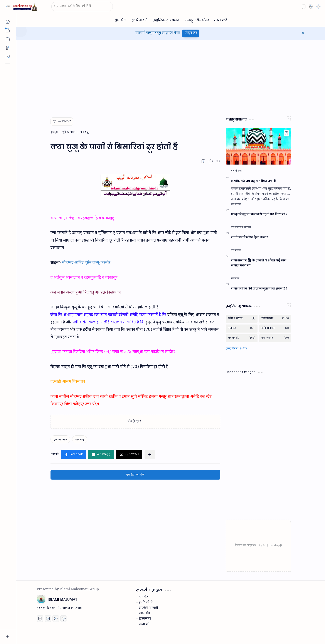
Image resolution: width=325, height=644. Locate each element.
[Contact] (8, 57)
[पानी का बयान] (275, 329)
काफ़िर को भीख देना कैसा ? (250, 237)
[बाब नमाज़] (236, 205)
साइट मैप (144, 614)
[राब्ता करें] (221, 20)
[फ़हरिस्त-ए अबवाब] (166, 20)
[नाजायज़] (235, 279)
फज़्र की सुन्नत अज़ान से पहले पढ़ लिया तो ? (259, 214)
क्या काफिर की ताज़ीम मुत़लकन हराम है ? (259, 289)
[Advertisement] (167, 77)
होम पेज (144, 597)
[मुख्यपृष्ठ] (8, 22)
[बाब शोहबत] (236, 171)
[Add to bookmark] (286, 133)
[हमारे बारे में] (139, 20)
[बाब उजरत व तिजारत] (241, 228)
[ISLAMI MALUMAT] (25, 7)
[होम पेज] (120, 20)
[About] (8, 48)
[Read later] (203, 161)
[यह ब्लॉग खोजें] (82, 7)
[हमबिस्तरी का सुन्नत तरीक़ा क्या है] (258, 146)
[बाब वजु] (79, 439)
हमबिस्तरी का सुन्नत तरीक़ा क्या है (254, 181)
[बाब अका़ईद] (242, 338)
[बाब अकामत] (275, 338)
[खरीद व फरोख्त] (242, 319)
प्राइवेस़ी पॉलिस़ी (148, 608)
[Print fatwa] (64, 619)
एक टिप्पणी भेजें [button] (135, 475)
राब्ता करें (144, 625)
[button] (8, 7)
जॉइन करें (191, 33)
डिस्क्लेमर (145, 619)
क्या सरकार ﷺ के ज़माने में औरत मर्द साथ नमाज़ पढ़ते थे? (259, 263)
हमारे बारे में (146, 603)
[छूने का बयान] (61, 439)
